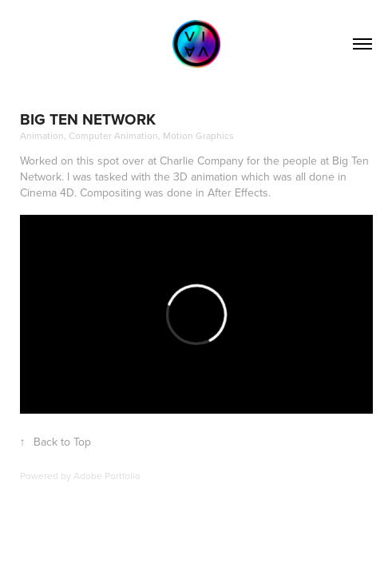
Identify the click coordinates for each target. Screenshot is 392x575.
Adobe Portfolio (107, 476)
